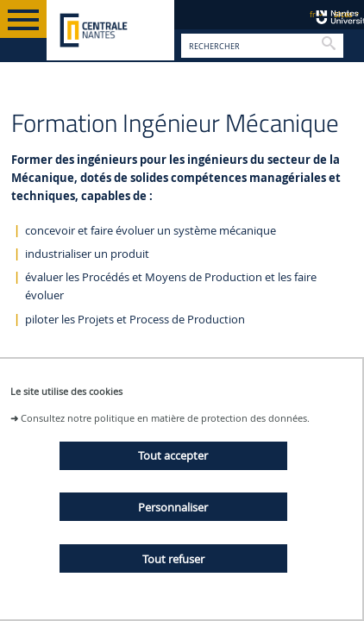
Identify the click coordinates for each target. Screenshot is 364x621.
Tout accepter (173, 455)
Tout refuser (173, 559)
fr (313, 14)
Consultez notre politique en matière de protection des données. (165, 418)
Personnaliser (173, 507)
